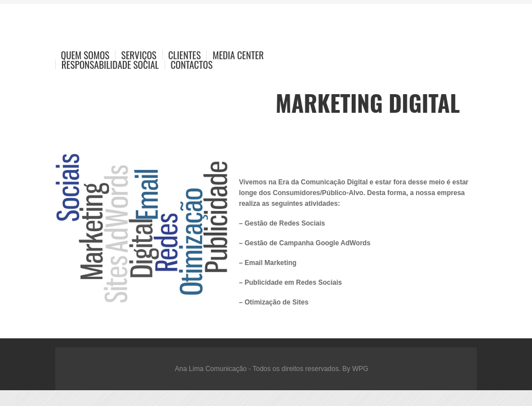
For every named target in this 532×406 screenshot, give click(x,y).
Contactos (192, 65)
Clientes (185, 55)
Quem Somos (85, 55)
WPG (360, 369)
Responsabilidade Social (110, 65)
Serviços (139, 55)
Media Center (238, 55)
